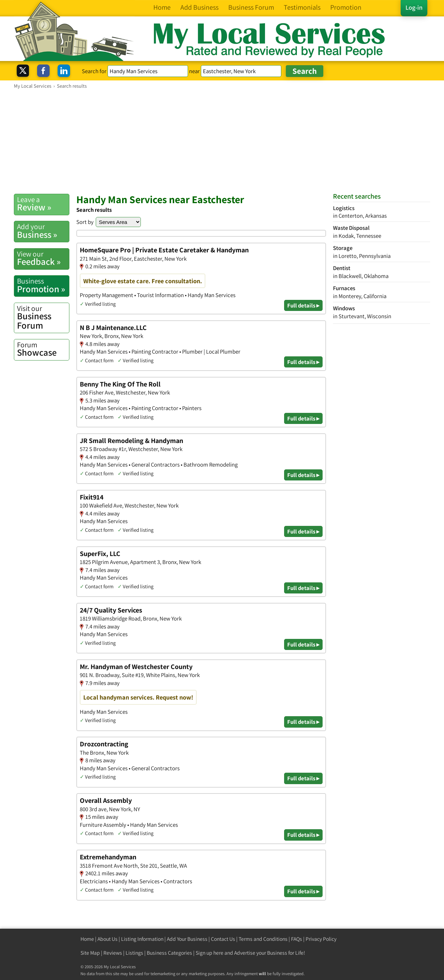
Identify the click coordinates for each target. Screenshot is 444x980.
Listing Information (142, 939)
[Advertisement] (222, 141)
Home (87, 939)
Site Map (90, 953)
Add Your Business (187, 939)
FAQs (297, 939)
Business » (43, 231)
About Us (108, 939)
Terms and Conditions (263, 939)
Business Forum (43, 317)
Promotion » (43, 285)
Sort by (85, 222)
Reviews (113, 953)
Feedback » (43, 258)
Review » (43, 204)
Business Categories (169, 953)
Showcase (43, 349)
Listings (134, 953)
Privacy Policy (321, 939)
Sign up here (210, 953)
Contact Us (223, 939)
